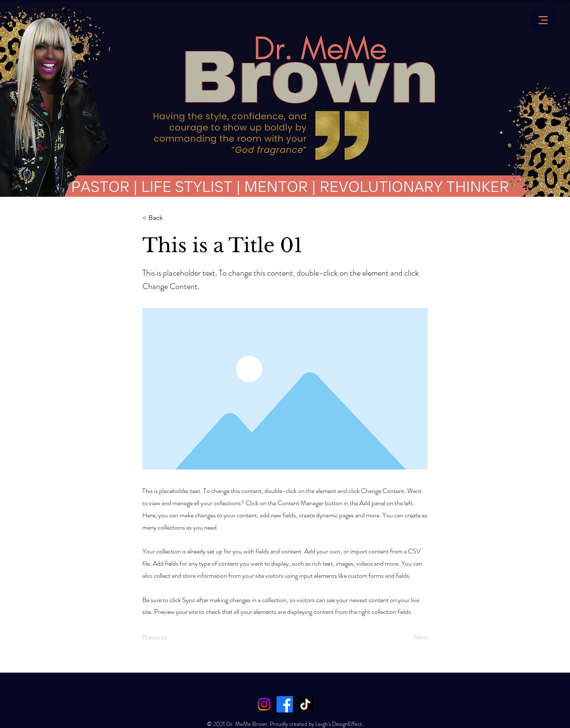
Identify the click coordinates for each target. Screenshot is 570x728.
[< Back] (170, 218)
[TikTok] (305, 704)
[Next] (407, 637)
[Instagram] (264, 704)
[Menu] (543, 20)
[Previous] (170, 637)
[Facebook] (285, 704)
